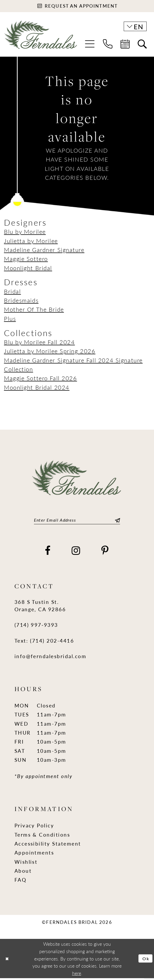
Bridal (12, 292)
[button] (90, 45)
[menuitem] (90, 45)
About (23, 873)
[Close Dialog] (8, 960)
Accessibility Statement (48, 845)
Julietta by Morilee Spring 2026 (50, 352)
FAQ (20, 882)
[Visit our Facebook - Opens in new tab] (48, 553)
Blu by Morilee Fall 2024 (39, 343)
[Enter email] (77, 521)
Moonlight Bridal (28, 269)
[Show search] (142, 45)
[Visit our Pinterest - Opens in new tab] (105, 553)
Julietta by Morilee (31, 242)
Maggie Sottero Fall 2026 (40, 379)
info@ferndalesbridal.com (51, 658)
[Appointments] (77, 7)
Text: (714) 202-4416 (44, 642)
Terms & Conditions (42, 836)
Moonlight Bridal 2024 (37, 388)
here (77, 975)
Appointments (34, 855)
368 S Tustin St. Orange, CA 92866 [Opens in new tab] (40, 607)
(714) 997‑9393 (36, 627)
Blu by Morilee (25, 233)
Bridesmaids (21, 301)
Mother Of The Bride (34, 311)
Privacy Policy (34, 828)
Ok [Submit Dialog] (145, 960)
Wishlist (26, 864)
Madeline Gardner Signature (44, 251)
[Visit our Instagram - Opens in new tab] (76, 553)
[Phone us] (108, 45)
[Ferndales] (41, 39)
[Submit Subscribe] (116, 521)
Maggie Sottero (26, 260)
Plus (10, 320)
